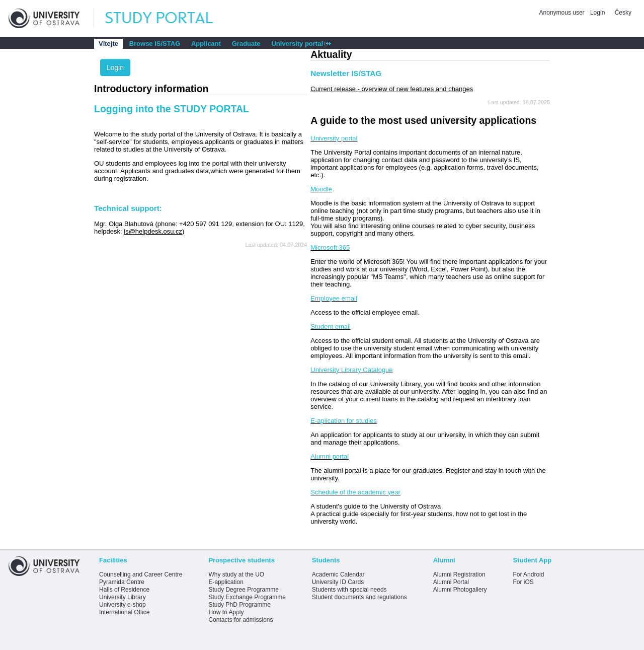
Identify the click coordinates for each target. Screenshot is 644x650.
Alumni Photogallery (460, 590)
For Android (528, 574)
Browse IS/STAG (155, 44)
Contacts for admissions (240, 620)
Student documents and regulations (359, 597)
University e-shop (123, 605)
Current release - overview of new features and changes (392, 89)
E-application (226, 582)
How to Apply (226, 612)
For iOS (523, 582)
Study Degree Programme (243, 590)
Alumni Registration (459, 574)
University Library (123, 597)
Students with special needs (349, 590)
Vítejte (108, 44)
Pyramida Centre (122, 582)
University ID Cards (338, 582)
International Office (125, 612)
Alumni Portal (451, 582)
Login (597, 13)
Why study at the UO (236, 574)
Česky (623, 13)
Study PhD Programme (239, 605)
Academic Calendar (338, 574)
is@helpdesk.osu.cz (153, 231)
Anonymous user (563, 13)
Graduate (246, 44)
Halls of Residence (124, 590)
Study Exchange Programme (247, 597)
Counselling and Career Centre (141, 574)
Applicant (206, 44)
